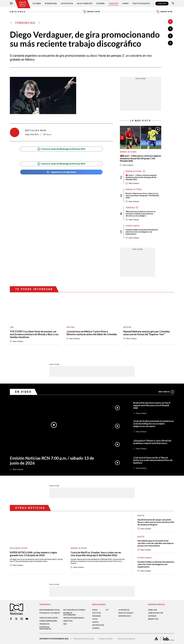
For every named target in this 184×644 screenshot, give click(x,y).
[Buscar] (173, 4)
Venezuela (130, 208)
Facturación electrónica (74, 610)
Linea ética (68, 621)
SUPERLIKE (152, 616)
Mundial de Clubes (128, 152)
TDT (107, 610)
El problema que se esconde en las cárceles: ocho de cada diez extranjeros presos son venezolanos (156, 543)
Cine (12, 327)
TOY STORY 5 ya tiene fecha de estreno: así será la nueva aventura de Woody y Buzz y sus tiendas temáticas (34, 334)
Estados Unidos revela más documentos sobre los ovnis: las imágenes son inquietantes (142, 232)
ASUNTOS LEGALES (126, 613)
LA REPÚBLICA (124, 610)
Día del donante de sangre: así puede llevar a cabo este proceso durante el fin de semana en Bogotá (156, 522)
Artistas (70, 327)
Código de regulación (49, 618)
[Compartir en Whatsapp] (170, 43)
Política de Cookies (106, 639)
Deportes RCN (67, 4)
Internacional (51, 4)
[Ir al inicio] (23, 4)
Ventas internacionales (74, 618)
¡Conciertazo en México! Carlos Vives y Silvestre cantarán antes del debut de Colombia (92, 333)
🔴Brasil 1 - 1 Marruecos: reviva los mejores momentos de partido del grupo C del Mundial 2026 (141, 158)
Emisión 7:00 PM (164, 12)
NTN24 (95, 610)
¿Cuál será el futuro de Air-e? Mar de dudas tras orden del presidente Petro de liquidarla (153, 460)
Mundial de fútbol (134, 171)
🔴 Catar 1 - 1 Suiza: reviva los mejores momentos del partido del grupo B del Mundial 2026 (141, 177)
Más (166, 392)
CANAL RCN (162, 4)
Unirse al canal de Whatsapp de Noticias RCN (61, 149)
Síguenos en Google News (61, 172)
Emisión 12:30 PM (91, 12)
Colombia (37, 4)
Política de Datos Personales (84, 639)
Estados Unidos (132, 226)
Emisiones (18, 12)
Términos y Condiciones (126, 639)
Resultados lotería (19, 548)
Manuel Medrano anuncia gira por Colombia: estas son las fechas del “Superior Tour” (147, 333)
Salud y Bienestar (85, 4)
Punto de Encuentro (141, 4)
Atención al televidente (50, 613)
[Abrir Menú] (11, 4)
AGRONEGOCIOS (125, 616)
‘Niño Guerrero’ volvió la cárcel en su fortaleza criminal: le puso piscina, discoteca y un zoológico (140, 214)
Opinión (125, 4)
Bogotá (141, 537)
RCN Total (97, 613)
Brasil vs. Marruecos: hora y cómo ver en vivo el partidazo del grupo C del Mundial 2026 (142, 195)
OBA (65, 624)
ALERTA (95, 622)
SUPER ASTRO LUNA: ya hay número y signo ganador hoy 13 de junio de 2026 (33, 554)
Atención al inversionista (45, 628)
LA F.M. (95, 619)
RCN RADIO (97, 616)
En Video (23, 392)
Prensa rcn (44, 624)
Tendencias (113, 4)
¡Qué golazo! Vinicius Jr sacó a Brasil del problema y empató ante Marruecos (152, 442)
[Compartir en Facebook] (170, 29)
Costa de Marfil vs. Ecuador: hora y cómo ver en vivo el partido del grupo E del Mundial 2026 (96, 554)
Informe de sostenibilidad (70, 614)
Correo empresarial (48, 621)
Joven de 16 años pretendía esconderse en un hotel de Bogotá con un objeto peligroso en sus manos (153, 424)
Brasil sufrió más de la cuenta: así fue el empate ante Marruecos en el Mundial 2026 (152, 405)
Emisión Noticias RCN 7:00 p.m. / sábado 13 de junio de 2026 (52, 460)
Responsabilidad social (50, 610)
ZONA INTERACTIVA (156, 613)
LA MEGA (96, 628)
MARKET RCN (153, 619)
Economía (100, 4)
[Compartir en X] (170, 36)
